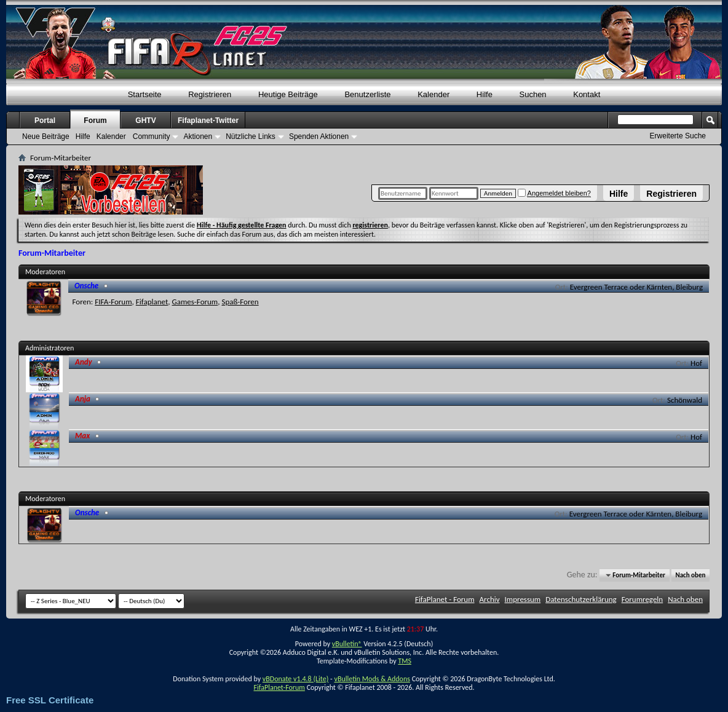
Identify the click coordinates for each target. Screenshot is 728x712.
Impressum (523, 599)
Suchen (533, 94)
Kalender (433, 94)
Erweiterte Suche (678, 136)
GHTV (145, 121)
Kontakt (587, 94)
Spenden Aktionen (319, 136)
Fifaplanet (152, 302)
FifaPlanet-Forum (279, 687)
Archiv (490, 599)
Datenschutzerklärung (581, 599)
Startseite (145, 94)
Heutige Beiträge (288, 94)
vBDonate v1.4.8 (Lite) (296, 679)
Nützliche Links (251, 136)
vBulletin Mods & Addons (372, 679)
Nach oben (690, 575)
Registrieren (671, 194)
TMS (405, 661)
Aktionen (198, 136)
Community (152, 136)
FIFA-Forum (113, 302)
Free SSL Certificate (50, 700)
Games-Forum (195, 302)
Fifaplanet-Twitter (208, 121)
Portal (45, 121)
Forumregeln (643, 599)
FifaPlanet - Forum (445, 599)
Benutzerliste (367, 94)
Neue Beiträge (46, 136)
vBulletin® (347, 644)
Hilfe (619, 194)
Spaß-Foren (240, 302)
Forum (95, 121)
